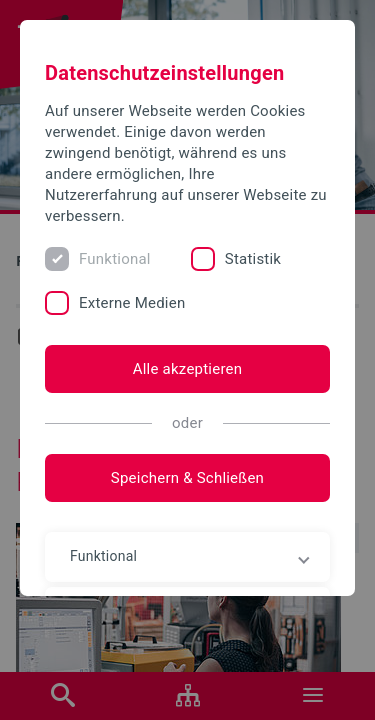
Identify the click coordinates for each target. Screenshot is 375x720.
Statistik (253, 259)
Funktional (115, 259)
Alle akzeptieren (188, 369)
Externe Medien (132, 303)
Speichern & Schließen (187, 478)
